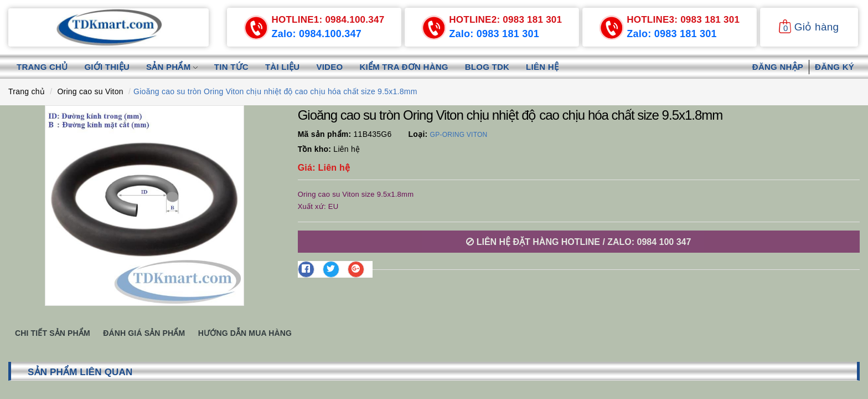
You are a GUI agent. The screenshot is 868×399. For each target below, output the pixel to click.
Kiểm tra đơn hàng (404, 67)
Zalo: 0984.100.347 (316, 34)
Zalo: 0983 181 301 (494, 34)
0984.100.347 (328, 20)
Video (329, 67)
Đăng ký (835, 67)
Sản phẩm (172, 67)
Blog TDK (487, 67)
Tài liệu (283, 67)
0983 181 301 (505, 20)
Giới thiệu (107, 67)
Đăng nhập (778, 67)
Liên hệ (542, 67)
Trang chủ (42, 67)
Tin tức (231, 67)
